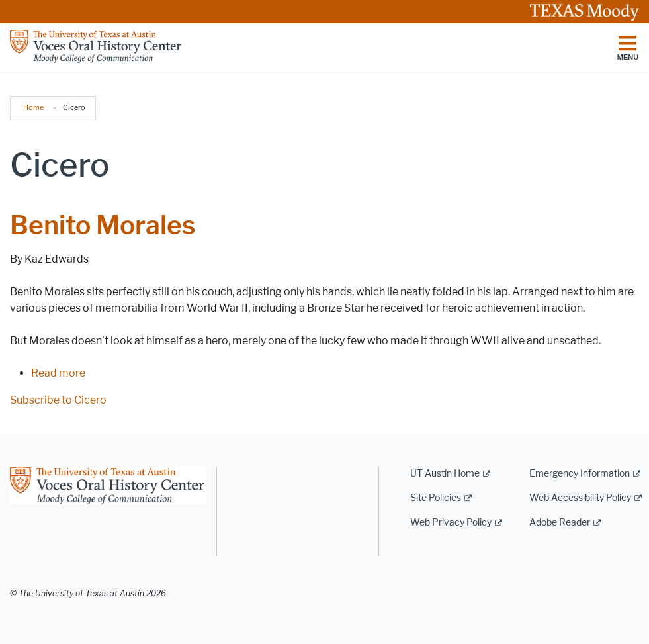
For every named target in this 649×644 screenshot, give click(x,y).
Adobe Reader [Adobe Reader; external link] (560, 523)
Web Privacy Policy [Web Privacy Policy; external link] (451, 523)
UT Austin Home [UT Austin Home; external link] (445, 474)
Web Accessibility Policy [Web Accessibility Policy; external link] (580, 498)
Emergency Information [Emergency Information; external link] (580, 474)
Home (33, 107)
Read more (58, 373)
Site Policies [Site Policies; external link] (436, 498)
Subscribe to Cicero (58, 400)
